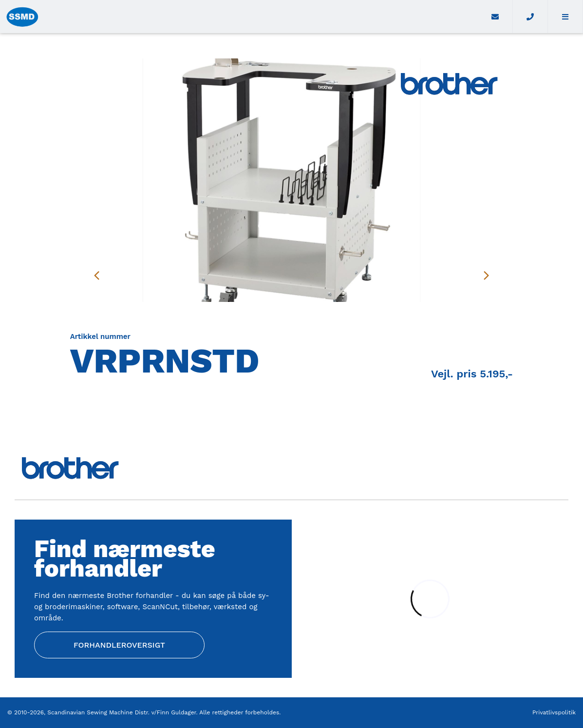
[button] (565, 17)
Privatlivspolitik (554, 712)
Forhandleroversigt (119, 645)
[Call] (530, 17)
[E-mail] (496, 17)
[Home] (239, 17)
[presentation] (97, 275)
